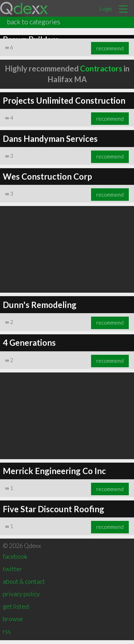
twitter (12, 573)
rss (7, 635)
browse (13, 622)
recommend (110, 52)
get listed (16, 610)
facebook (15, 560)
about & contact (24, 585)
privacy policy (21, 598)
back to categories (34, 22)
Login (106, 8)
